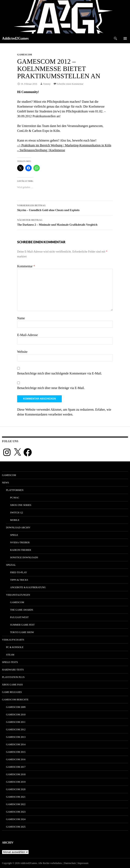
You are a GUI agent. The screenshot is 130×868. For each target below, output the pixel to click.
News (5, 483)
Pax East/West (19, 617)
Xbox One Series (21, 505)
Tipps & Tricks (19, 580)
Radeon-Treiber (21, 550)
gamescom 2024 (16, 819)
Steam (10, 655)
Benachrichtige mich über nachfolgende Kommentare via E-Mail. (60, 373)
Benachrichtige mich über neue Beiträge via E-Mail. (51, 388)
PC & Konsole (15, 647)
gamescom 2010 (16, 715)
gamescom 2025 (16, 827)
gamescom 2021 (16, 797)
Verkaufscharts (13, 640)
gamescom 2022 (16, 804)
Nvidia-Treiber (20, 542)
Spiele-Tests (10, 662)
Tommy (47, 84)
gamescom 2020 (16, 789)
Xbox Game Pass (12, 685)
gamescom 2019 (16, 782)
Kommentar (26, 266)
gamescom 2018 (16, 774)
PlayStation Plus (13, 677)
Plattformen (15, 490)
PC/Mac (15, 498)
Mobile (15, 520)
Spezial (11, 565)
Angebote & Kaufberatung (28, 587)
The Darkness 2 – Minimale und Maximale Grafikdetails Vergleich (65, 222)
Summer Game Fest (22, 625)
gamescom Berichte (15, 700)
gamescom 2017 (16, 767)
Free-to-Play (18, 572)
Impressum (83, 863)
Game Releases (12, 692)
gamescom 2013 (16, 737)
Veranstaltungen (18, 595)
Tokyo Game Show (22, 632)
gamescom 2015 (16, 752)
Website (22, 352)
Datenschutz (70, 863)
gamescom (25, 55)
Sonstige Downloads (24, 557)
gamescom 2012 (16, 730)
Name (21, 318)
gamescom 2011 (16, 722)
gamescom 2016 (16, 759)
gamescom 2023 (16, 812)
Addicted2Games (15, 38)
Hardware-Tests (13, 670)
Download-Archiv (18, 528)
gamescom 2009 (16, 707)
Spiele (14, 535)
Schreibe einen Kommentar (70, 84)
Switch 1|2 (16, 513)
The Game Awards (22, 610)
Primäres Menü (125, 38)
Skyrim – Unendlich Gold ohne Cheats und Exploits (65, 207)
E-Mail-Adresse (27, 335)
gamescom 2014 (16, 744)
